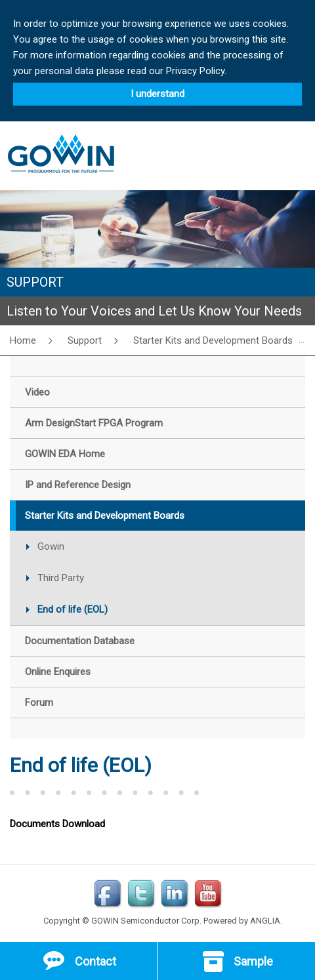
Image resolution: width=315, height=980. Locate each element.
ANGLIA (265, 921)
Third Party (61, 578)
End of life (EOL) (73, 609)
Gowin (51, 546)
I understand (157, 94)
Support (85, 340)
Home (23, 340)
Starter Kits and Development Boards (213, 340)
